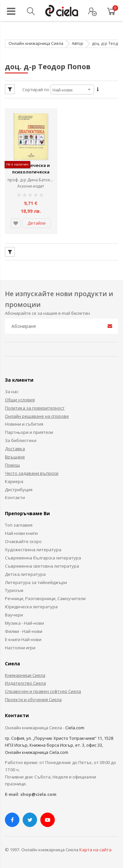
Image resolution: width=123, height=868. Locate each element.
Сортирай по (36, 90)
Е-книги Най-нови (23, 637)
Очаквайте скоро (23, 539)
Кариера (14, 479)
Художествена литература (33, 548)
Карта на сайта (95, 848)
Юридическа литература (31, 605)
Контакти (15, 496)
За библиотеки (21, 438)
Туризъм (14, 589)
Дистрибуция (19, 488)
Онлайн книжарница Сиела (36, 43)
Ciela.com (75, 726)
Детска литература (25, 572)
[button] (16, 221)
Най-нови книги (21, 531)
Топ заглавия (19, 523)
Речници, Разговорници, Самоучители (45, 596)
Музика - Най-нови (24, 621)
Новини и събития (24, 422)
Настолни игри (20, 646)
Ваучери (14, 613)
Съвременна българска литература (43, 556)
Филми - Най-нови (24, 629)
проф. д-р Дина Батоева (32, 178)
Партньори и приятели (29, 430)
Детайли (37, 221)
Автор (78, 43)
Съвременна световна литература (42, 564)
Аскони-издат (31, 184)
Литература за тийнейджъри (36, 580)
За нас (12, 390)
